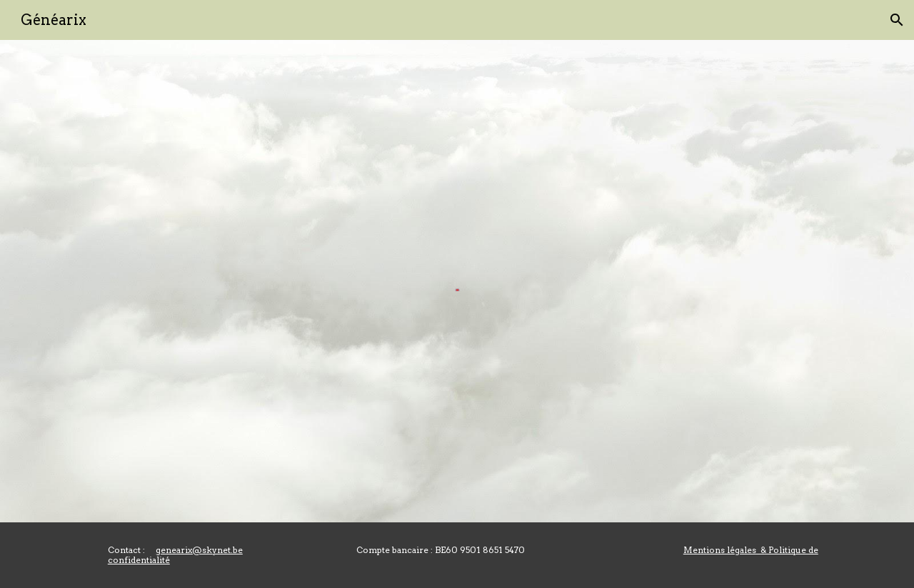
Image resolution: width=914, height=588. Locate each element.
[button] (897, 20)
